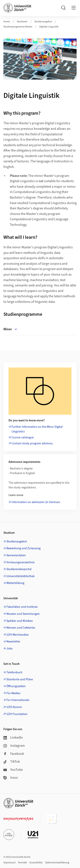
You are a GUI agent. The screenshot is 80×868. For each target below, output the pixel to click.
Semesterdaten (16, 555)
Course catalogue (23, 438)
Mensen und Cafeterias (21, 628)
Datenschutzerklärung (57, 863)
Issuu (11, 778)
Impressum (9, 863)
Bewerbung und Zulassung (23, 548)
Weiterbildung (15, 583)
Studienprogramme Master (18, 27)
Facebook (14, 754)
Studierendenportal (19, 569)
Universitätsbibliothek (20, 576)
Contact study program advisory (32, 443)
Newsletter (13, 642)
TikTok (12, 762)
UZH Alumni (14, 707)
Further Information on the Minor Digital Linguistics (37, 429)
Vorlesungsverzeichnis (20, 562)
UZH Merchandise (17, 635)
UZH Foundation (17, 714)
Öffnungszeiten (16, 686)
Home (7, 22)
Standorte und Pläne (20, 679)
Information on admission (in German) (36, 502)
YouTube (13, 770)
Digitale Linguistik (49, 27)
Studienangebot (43, 22)
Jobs (9, 649)
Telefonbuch (14, 672)
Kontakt (23, 863)
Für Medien (13, 693)
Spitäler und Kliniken (20, 621)
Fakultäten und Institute (22, 607)
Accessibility (36, 863)
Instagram (14, 746)
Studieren (22, 22)
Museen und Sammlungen (23, 614)
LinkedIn (13, 738)
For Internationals (18, 700)
